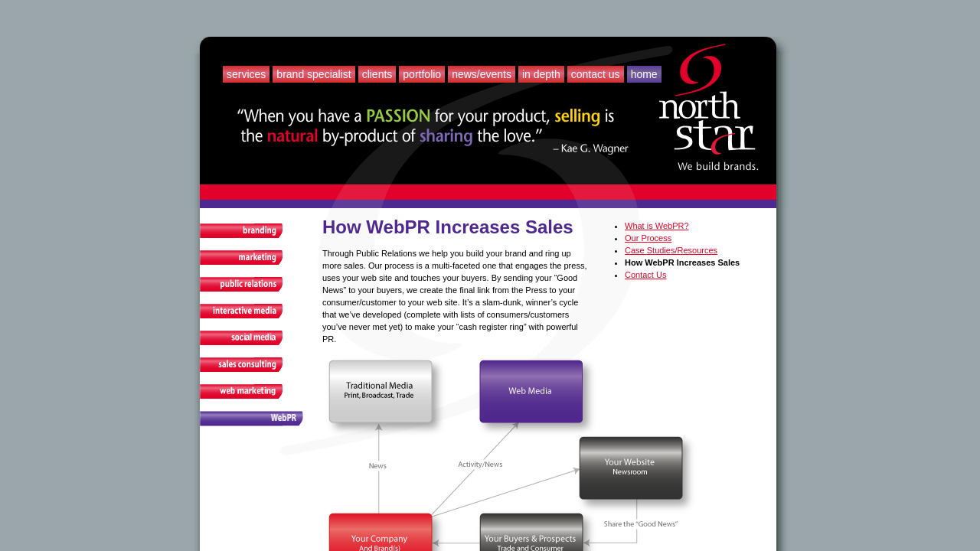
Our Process (648, 238)
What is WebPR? (657, 226)
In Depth (541, 74)
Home (644, 74)
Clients (377, 74)
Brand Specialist (314, 74)
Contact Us (596, 74)
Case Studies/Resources (671, 250)
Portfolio (422, 74)
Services (246, 74)
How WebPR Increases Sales (682, 262)
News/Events (482, 74)
